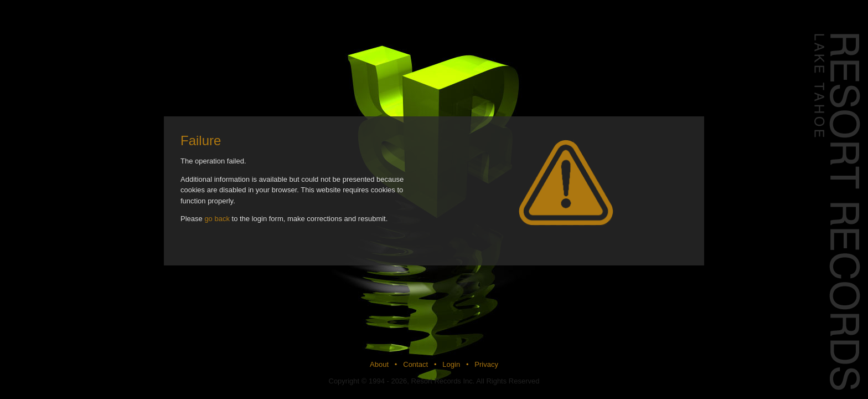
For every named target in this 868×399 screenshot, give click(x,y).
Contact (415, 364)
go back (217, 219)
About (379, 364)
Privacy (486, 364)
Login (451, 364)
